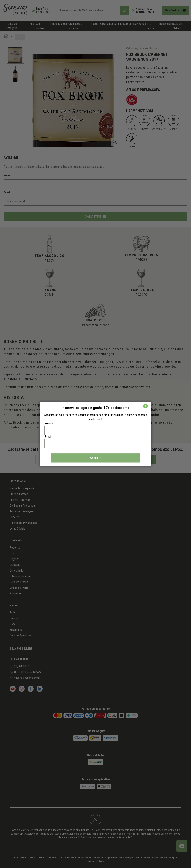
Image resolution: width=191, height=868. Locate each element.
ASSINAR (96, 458)
